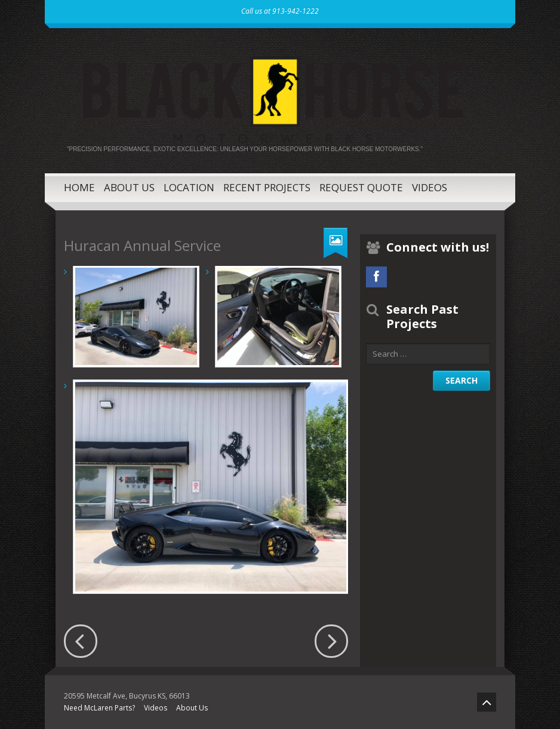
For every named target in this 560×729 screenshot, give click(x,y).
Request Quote (361, 187)
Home (79, 187)
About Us (129, 187)
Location (189, 187)
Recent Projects (267, 187)
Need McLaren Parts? (99, 708)
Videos (430, 187)
